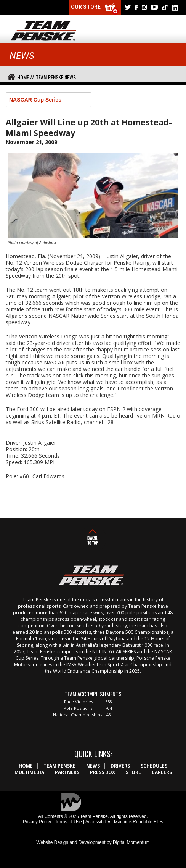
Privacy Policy (37, 822)
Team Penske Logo (44, 31)
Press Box (103, 772)
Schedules (154, 766)
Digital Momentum (131, 842)
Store (133, 772)
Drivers (120, 766)
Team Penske (59, 766)
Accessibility (98, 822)
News (93, 766)
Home (26, 766)
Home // (26, 77)
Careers (162, 772)
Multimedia (29, 772)
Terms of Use (68, 822)
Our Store (95, 9)
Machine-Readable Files (139, 822)
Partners (67, 772)
